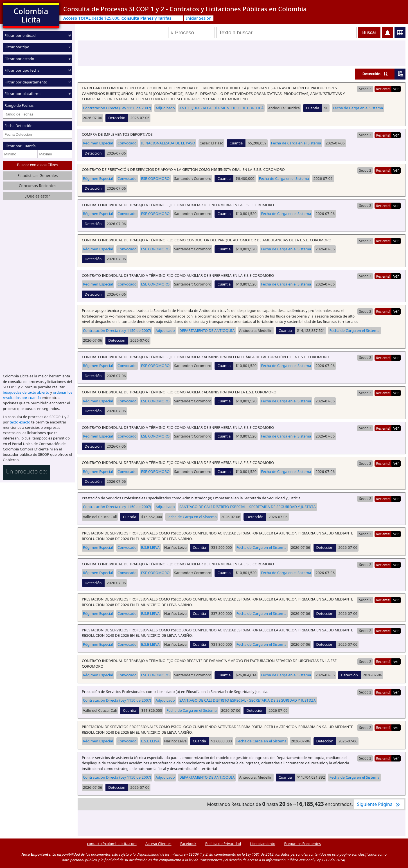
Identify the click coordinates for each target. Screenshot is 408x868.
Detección (372, 74)
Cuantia (313, 108)
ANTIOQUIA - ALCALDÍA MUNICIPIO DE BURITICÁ (222, 108)
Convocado (127, 143)
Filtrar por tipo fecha (22, 70)
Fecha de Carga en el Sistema (358, 108)
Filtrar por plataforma (23, 94)
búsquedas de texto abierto (26, 392)
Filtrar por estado (19, 59)
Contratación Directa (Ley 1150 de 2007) (117, 108)
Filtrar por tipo (17, 47)
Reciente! (383, 89)
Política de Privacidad (223, 844)
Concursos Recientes (38, 186)
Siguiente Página (379, 804)
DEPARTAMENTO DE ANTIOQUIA (207, 330)
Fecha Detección (19, 126)
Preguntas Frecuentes (302, 844)
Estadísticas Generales (38, 175)
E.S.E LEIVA (150, 547)
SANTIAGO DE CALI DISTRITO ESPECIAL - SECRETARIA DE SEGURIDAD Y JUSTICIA (248, 507)
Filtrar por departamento (26, 82)
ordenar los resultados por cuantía (38, 395)
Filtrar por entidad (20, 35)
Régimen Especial (98, 143)
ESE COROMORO (155, 178)
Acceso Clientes (158, 844)
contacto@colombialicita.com (112, 844)
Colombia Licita (31, 15)
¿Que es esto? (37, 196)
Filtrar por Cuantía (20, 146)
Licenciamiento (262, 844)
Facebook (188, 844)
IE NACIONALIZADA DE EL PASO (168, 143)
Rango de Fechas (19, 105)
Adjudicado (165, 108)
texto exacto (20, 422)
